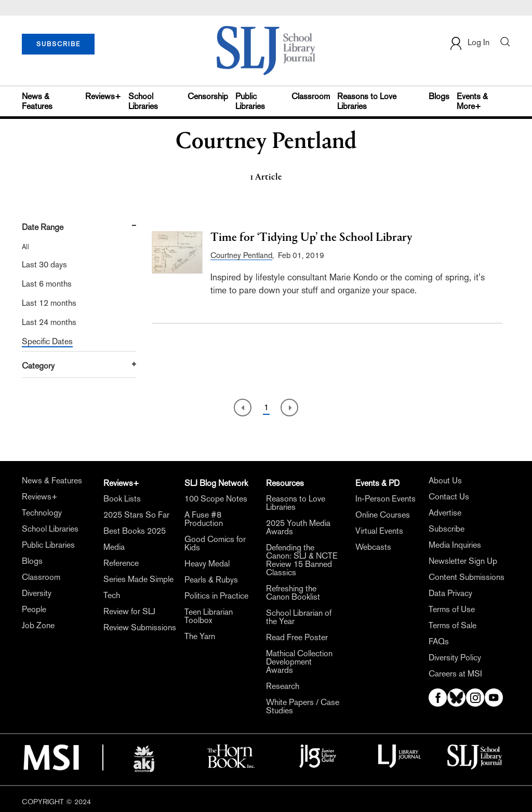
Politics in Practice (216, 596)
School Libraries (143, 101)
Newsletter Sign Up (463, 561)
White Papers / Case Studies (303, 707)
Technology (42, 513)
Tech (112, 596)
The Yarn (200, 637)
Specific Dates (47, 341)
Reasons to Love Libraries (367, 101)
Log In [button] (469, 43)
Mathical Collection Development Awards (299, 662)
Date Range (43, 227)
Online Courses (383, 515)
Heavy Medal (207, 564)
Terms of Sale (453, 626)
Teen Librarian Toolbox (209, 616)
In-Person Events (385, 499)
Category (38, 366)
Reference (121, 563)
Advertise (445, 513)
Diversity (37, 593)
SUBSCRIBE (58, 44)
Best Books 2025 (135, 531)
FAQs (439, 642)
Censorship (208, 96)
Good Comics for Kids (215, 544)
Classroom (311, 96)
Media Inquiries (455, 545)
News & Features (37, 101)
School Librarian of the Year (299, 617)
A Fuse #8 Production (204, 519)
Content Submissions (467, 577)
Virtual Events (379, 531)
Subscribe (447, 529)
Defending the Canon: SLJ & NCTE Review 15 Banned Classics (302, 560)
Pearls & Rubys (211, 580)
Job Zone (38, 626)
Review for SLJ (129, 612)
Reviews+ (103, 96)
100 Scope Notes (216, 499)
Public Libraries (250, 101)
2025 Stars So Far (136, 515)
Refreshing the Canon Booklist (293, 593)
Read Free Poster (297, 638)
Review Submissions (140, 628)
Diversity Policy (455, 658)
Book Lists (122, 499)
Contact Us (449, 497)
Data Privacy (450, 593)
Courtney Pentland (241, 255)
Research (283, 686)
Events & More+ (472, 101)
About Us (445, 481)
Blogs (439, 96)
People (34, 610)
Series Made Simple (138, 579)
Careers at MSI (455, 674)
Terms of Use (452, 610)
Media (114, 547)
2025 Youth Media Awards (298, 527)
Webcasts (373, 547)
